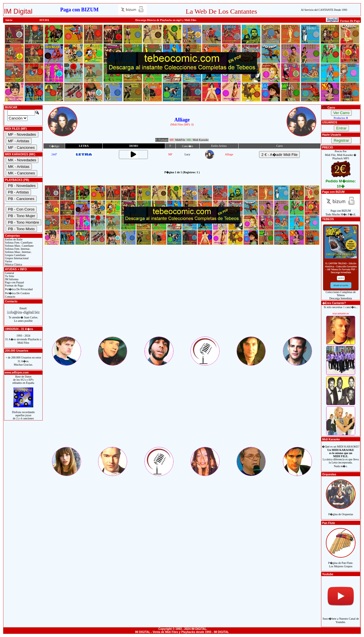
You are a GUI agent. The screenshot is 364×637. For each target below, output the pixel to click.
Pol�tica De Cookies (17, 293)
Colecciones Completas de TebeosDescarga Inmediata (341, 294)
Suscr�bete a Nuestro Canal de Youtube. (341, 617)
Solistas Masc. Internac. (18, 252)
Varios (8, 261)
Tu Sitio (9, 276)
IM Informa (11, 279)
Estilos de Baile (13, 239)
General (9, 273)
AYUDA (44, 20)
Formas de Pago (14, 285)
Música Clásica (13, 264)
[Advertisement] (182, 296)
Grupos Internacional (16, 258)
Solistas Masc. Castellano (19, 246)
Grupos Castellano (15, 255)
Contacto (10, 297)
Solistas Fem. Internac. (17, 249)
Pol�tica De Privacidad (18, 289)
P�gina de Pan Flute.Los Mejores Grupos (341, 561)
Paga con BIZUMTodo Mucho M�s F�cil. (341, 211)
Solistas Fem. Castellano (18, 243)
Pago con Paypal (14, 282)
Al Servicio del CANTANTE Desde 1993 (324, 10)
